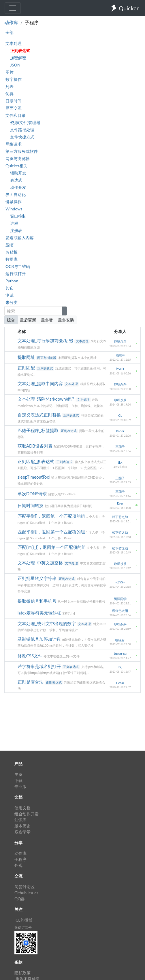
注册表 (16, 230)
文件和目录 (16, 115)
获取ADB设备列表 (36, 446)
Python (12, 281)
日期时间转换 (31, 505)
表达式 (16, 180)
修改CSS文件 (31, 656)
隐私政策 (22, 973)
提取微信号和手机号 (38, 601)
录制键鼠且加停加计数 (40, 639)
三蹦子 (120, 447)
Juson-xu (120, 653)
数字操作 (14, 79)
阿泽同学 (120, 599)
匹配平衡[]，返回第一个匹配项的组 (52, 516)
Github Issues (26, 893)
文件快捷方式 (22, 137)
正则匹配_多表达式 (36, 461)
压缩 (10, 245)
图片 (10, 72)
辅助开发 (18, 173)
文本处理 (14, 43)
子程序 (20, 859)
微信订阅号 (23, 927)
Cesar (120, 683)
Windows (14, 209)
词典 (10, 94)
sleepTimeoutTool (34, 477)
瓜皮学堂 (22, 832)
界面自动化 (16, 194)
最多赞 (47, 320)
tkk (120, 462)
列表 (10, 86)
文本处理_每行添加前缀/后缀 (46, 340)
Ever (120, 503)
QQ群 (20, 899)
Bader (120, 431)
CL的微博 (24, 920)
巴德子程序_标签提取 (39, 430)
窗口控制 (18, 216)
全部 (10, 32)
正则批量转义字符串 (38, 578)
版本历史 (22, 826)
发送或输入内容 (20, 238)
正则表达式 (20, 51)
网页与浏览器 (18, 158)
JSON (15, 65)
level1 (120, 369)
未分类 (12, 302)
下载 (18, 780)
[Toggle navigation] (13, 8)
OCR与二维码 (18, 266)
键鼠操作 (14, 202)
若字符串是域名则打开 (40, 666)
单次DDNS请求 (33, 494)
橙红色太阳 (120, 611)
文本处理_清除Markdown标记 (47, 399)
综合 (11, 320)
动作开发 (18, 187)
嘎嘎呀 (120, 640)
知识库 (20, 820)
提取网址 (27, 357)
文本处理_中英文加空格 (41, 563)
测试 (10, 295)
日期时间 (14, 101)
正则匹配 (27, 368)
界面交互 (14, 108)
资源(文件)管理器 (25, 122)
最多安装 (66, 320)
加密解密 (18, 58)
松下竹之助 (120, 517)
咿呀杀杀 (120, 341)
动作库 (11, 22)
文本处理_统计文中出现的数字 (47, 623)
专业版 (20, 786)
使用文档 (22, 808)
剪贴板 (12, 252)
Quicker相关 (16, 166)
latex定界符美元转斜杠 (40, 613)
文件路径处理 (22, 130)
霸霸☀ (120, 355)
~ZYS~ (120, 582)
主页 (18, 774)
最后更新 (28, 320)
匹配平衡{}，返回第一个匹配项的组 (52, 532)
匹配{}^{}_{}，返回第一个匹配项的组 (52, 547)
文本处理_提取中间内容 (41, 383)
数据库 (12, 259)
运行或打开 (16, 274)
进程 (14, 223)
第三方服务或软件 (22, 151)
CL (120, 415)
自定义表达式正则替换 (40, 415)
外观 (18, 865)
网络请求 (14, 144)
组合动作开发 (27, 814)
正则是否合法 (31, 682)
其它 (10, 288)
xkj (120, 667)
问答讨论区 (25, 887)
